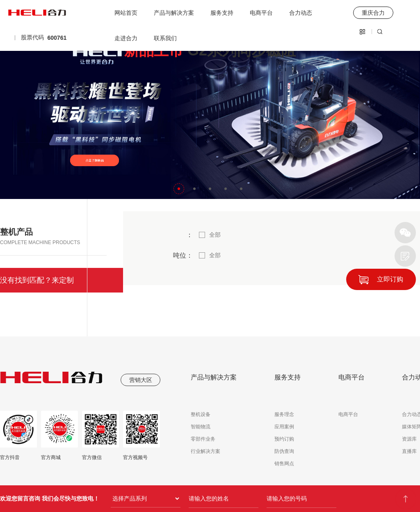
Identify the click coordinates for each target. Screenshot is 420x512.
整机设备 (201, 414)
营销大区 (141, 380)
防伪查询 (284, 451)
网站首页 (126, 13)
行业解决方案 (205, 451)
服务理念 (284, 414)
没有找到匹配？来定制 (37, 280)
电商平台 (261, 13)
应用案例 (284, 427)
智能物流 (201, 427)
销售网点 (284, 464)
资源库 (409, 439)
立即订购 (390, 279)
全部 (215, 235)
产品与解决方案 (174, 13)
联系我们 (165, 38)
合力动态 (301, 13)
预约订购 (284, 439)
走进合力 (126, 38)
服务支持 (222, 13)
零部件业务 (203, 439)
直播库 (409, 451)
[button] (179, 189)
